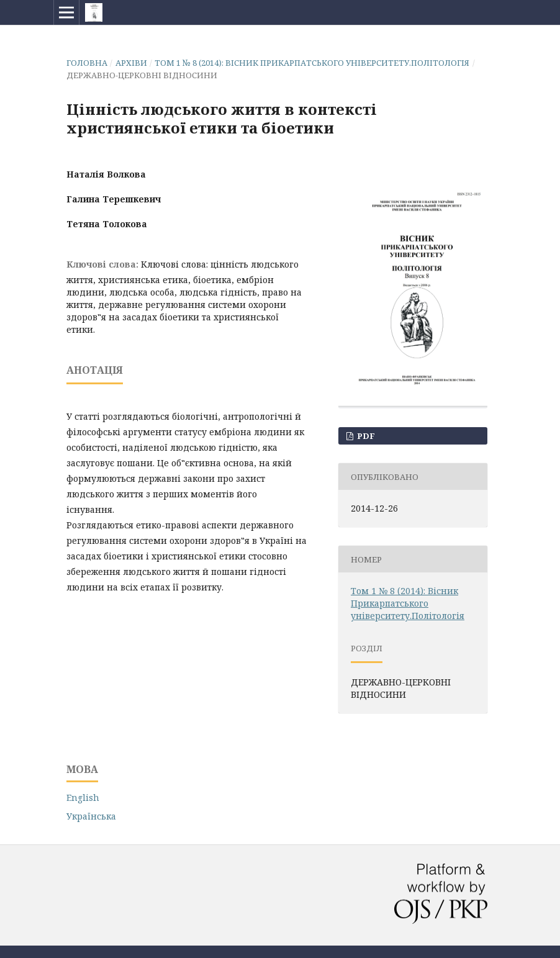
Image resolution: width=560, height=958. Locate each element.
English (83, 798)
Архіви (131, 63)
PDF (365, 436)
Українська (91, 816)
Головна (87, 63)
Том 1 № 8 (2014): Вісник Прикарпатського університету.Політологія (312, 63)
